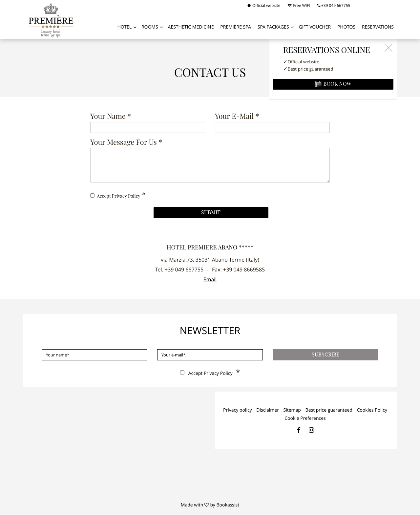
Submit (211, 213)
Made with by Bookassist (210, 505)
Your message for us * (126, 143)
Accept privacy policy (119, 196)
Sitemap (292, 410)
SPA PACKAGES (273, 27)
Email (210, 279)
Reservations (378, 27)
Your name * (111, 117)
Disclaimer (268, 410)
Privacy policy (238, 410)
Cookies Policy (372, 410)
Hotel (124, 27)
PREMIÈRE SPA (236, 27)
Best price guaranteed (329, 410)
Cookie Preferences (305, 418)
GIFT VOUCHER (315, 27)
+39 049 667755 (334, 6)
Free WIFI (299, 6)
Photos (346, 27)
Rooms (150, 27)
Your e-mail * (237, 117)
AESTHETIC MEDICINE (191, 27)
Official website (264, 6)
